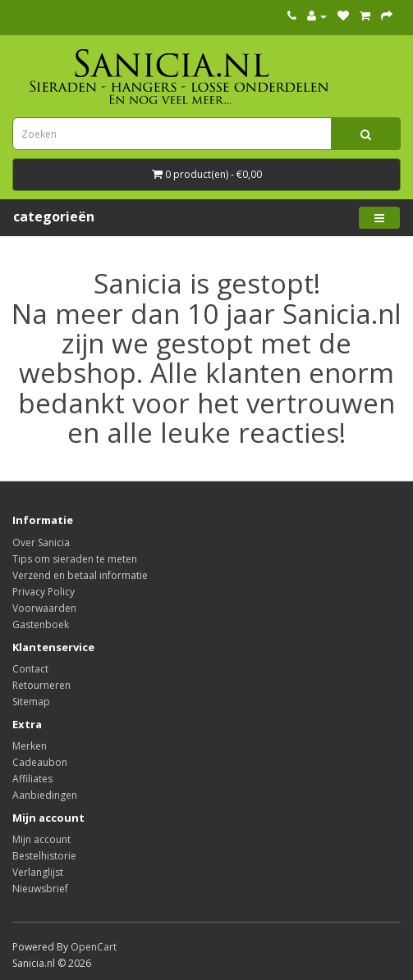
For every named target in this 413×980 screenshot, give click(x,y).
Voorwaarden (44, 608)
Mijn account (41, 839)
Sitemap (31, 702)
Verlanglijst (38, 872)
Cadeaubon (40, 762)
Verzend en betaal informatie (80, 575)
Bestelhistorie (44, 856)
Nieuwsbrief (40, 889)
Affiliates (32, 779)
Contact (30, 669)
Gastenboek (41, 624)
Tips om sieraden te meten (75, 559)
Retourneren (41, 685)
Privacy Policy (44, 592)
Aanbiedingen (45, 795)
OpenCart (94, 947)
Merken (30, 746)
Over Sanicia (41, 542)
